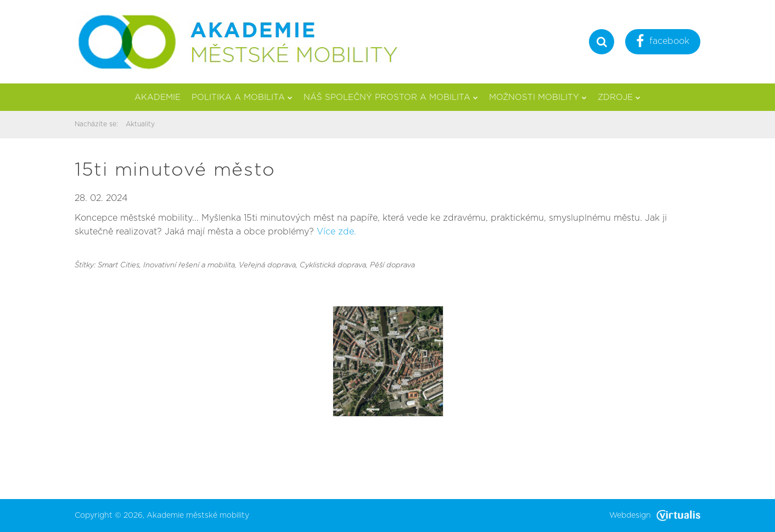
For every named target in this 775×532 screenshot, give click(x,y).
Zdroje (619, 97)
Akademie (158, 97)
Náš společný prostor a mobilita (391, 97)
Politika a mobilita (242, 97)
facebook (663, 43)
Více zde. (336, 232)
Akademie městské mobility (198, 516)
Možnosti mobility (538, 97)
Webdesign (655, 516)
